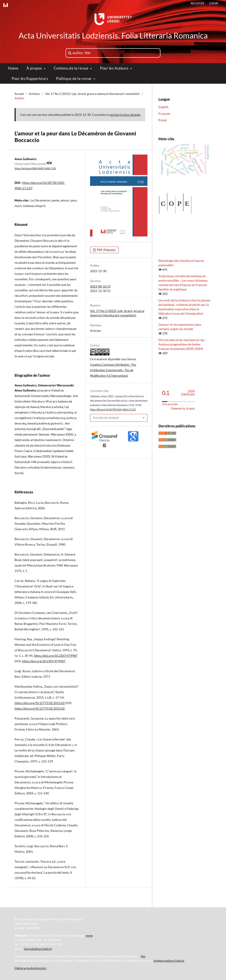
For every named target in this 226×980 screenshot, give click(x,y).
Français (164, 114)
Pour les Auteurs (115, 68)
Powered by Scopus (183, 409)
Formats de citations (106, 418)
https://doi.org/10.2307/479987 (56, 656)
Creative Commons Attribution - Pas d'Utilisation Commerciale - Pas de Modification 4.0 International (113, 370)
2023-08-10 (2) (100, 286)
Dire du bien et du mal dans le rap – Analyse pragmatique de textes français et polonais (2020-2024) (183, 344)
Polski (163, 120)
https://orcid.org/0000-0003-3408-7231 (35, 168)
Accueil (19, 94)
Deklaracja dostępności (31, 968)
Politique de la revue (74, 78)
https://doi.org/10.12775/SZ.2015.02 (40, 703)
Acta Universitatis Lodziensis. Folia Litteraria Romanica (113, 35)
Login (214, 3)
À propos (35, 68)
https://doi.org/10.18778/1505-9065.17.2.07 (113, 410)
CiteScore (188, 393)
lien (143, 956)
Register (197, 3)
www (89, 935)
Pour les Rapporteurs (30, 78)
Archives (34, 94)
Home (13, 68)
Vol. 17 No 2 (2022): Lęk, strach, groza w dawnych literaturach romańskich (92, 94)
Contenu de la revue (71, 68)
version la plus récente (125, 115)
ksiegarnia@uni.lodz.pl (169, 961)
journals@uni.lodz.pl (38, 949)
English (163, 107)
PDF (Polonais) (106, 250)
